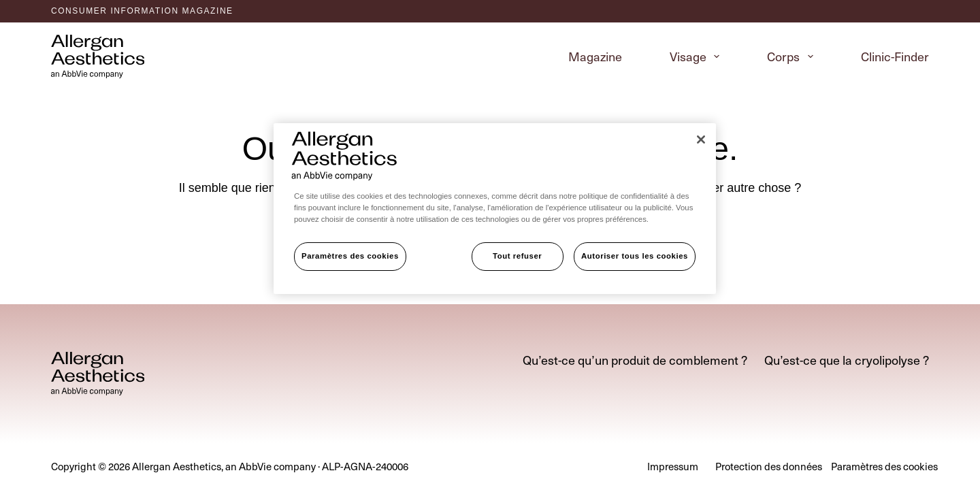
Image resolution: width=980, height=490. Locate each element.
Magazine (595, 56)
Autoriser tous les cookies (635, 256)
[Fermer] (701, 140)
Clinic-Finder (895, 56)
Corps (793, 56)
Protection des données (769, 467)
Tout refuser (517, 256)
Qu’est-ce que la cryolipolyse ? (847, 360)
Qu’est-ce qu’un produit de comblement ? (635, 360)
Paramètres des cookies (350, 256)
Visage (698, 56)
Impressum (673, 467)
